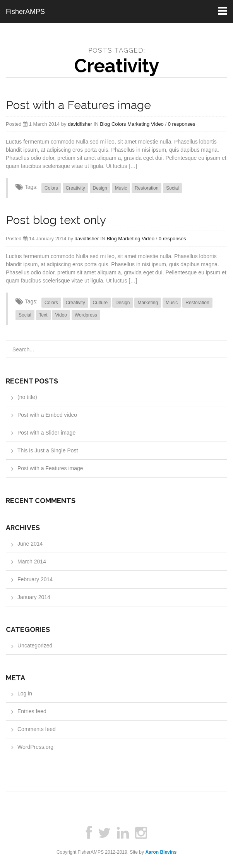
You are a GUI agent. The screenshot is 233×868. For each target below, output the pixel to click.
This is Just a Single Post (48, 450)
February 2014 (35, 579)
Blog (105, 124)
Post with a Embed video (47, 415)
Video (157, 124)
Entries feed (32, 711)
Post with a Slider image (46, 433)
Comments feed (37, 729)
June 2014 (30, 544)
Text (43, 315)
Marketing (138, 124)
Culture (100, 303)
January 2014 (34, 597)
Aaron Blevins (161, 852)
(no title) (27, 397)
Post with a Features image (78, 105)
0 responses (182, 124)
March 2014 (32, 562)
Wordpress (86, 315)
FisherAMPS (25, 12)
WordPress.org (35, 747)
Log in (25, 693)
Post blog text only (56, 220)
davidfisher (80, 124)
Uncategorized (35, 645)
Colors (119, 124)
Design (100, 188)
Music (121, 188)
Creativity (75, 188)
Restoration (146, 188)
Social (172, 188)
